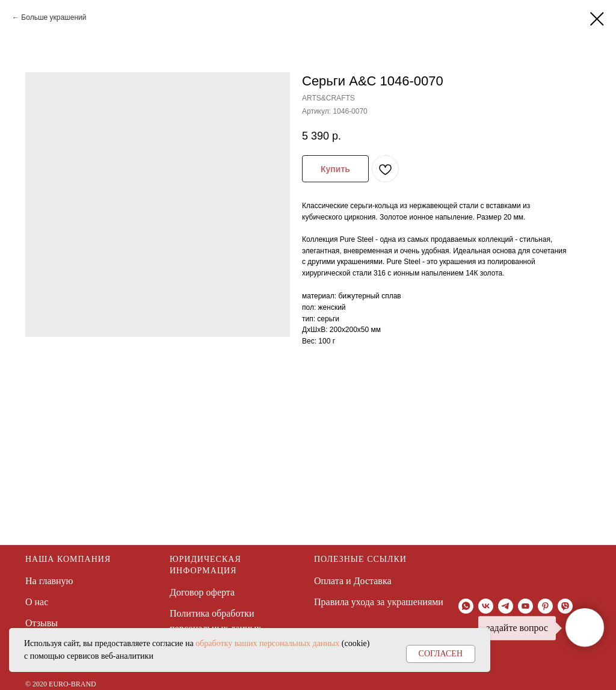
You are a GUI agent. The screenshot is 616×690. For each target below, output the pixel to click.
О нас (37, 602)
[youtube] (525, 606)
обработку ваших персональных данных (267, 643)
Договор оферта (202, 592)
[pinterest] (545, 606)
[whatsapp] (466, 606)
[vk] (486, 606)
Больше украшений (54, 17)
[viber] (565, 606)
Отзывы (42, 623)
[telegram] (506, 606)
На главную (49, 581)
